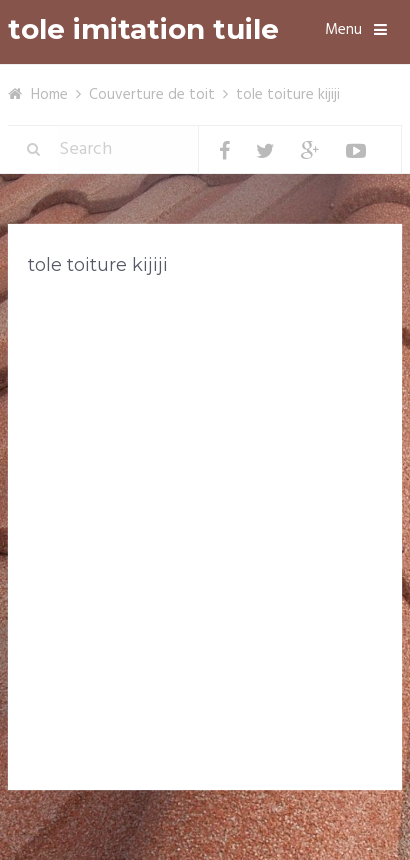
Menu (343, 30)
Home (49, 95)
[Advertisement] (205, 513)
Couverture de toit (152, 95)
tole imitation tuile (143, 29)
